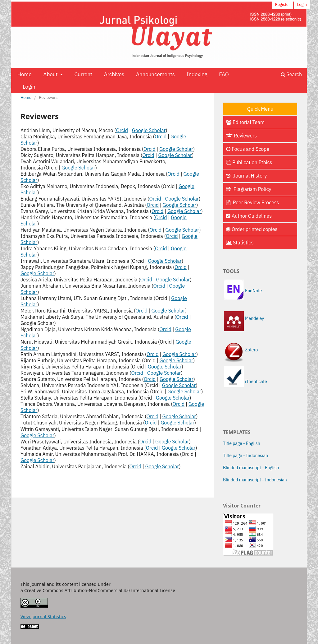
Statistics (240, 243)
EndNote (254, 291)
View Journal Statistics (43, 616)
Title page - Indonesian (245, 456)
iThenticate (256, 382)
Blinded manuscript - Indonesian (255, 480)
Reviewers (241, 136)
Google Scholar (149, 130)
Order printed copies (252, 229)
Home (25, 74)
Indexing (197, 74)
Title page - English (242, 443)
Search (291, 74)
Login (29, 87)
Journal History (246, 176)
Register (283, 5)
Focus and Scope (248, 149)
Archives (114, 74)
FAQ (224, 74)
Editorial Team (245, 122)
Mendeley (254, 318)
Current (83, 74)
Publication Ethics (249, 162)
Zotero (251, 350)
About (51, 74)
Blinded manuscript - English (251, 468)
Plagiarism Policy (249, 189)
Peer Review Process (252, 202)
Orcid (122, 130)
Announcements (155, 74)
